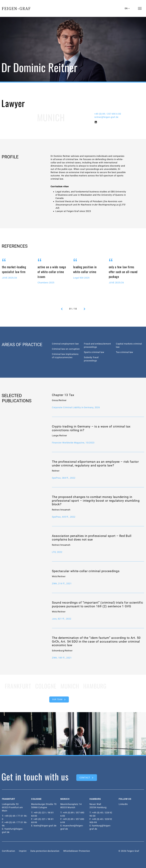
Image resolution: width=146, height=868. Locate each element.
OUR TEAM (57, 699)
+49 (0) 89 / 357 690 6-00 (108, 114)
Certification (9, 851)
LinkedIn (123, 804)
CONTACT (85, 778)
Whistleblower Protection (77, 851)
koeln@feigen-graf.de (45, 826)
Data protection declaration (45, 851)
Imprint (23, 851)
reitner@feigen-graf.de (106, 117)
